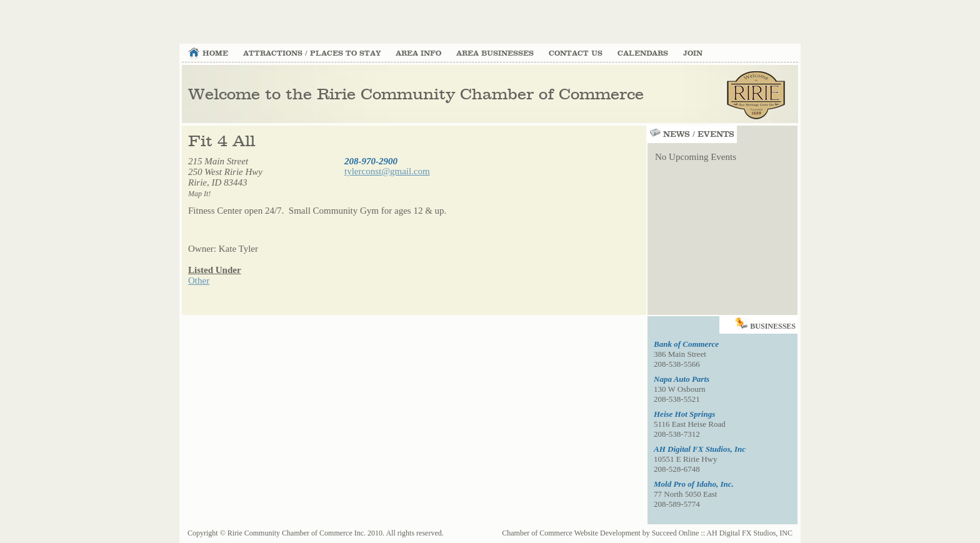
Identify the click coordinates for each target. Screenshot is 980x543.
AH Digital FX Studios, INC (749, 533)
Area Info (418, 53)
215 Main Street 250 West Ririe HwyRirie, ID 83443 (225, 177)
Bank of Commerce (686, 344)
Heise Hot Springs (684, 414)
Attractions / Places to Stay (312, 53)
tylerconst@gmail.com (387, 171)
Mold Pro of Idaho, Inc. (694, 484)
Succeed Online (676, 533)
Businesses (766, 323)
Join (693, 53)
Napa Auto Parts (682, 379)
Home (215, 53)
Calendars (643, 53)
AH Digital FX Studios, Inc (700, 449)
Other (199, 281)
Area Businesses (495, 53)
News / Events (691, 134)
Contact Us (576, 53)
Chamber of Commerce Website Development (571, 533)
